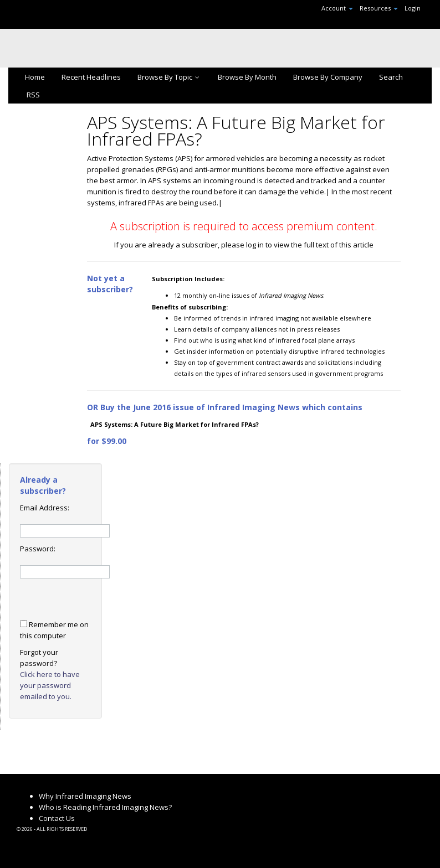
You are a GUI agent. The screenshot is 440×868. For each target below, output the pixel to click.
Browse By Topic (169, 77)
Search (391, 77)
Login (413, 8)
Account (337, 8)
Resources (379, 8)
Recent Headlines (91, 77)
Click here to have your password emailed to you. (50, 685)
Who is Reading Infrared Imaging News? (105, 807)
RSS (32, 95)
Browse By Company (328, 77)
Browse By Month (247, 77)
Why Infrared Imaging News (85, 796)
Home (35, 77)
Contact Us (57, 818)
